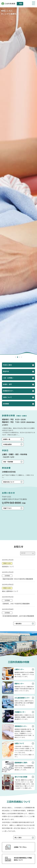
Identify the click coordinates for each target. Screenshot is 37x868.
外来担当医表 (7, 444)
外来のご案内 (7, 365)
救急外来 (6, 372)
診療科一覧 (7, 439)
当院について (7, 397)
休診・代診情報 (8, 462)
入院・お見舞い (8, 378)
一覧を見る (18, 624)
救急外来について (9, 482)
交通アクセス (7, 508)
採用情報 (6, 404)
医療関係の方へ (8, 391)
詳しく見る (18, 838)
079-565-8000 (13, 503)
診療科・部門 (7, 384)
